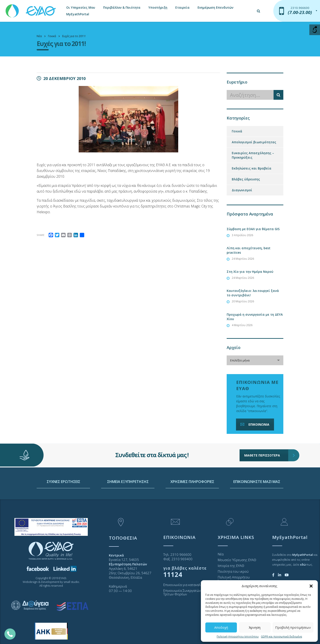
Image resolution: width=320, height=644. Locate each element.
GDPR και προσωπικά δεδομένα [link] (281, 637)
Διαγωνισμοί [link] (242, 190)
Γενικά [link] (237, 131)
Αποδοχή (221, 627)
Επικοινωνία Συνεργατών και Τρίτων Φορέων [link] (185, 592)
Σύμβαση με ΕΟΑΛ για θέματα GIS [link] (253, 229)
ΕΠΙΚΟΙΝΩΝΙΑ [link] (254, 424)
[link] (31, 9)
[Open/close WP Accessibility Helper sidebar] (315, 30)
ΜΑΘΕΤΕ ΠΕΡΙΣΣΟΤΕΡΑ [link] (266, 439)
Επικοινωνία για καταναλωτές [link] (186, 585)
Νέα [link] (221, 554)
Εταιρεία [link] (182, 7)
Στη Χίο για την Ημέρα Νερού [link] (250, 272)
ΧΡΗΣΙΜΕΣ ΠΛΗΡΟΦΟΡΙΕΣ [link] (192, 504)
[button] (311, 586)
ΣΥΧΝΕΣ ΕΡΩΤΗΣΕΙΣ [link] (63, 504)
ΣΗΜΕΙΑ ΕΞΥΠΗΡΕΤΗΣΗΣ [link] (128, 504)
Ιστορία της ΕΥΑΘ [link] (231, 566)
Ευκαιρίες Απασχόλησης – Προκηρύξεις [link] (253, 155)
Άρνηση (255, 627)
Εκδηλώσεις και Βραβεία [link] (252, 168)
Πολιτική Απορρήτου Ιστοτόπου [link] (238, 637)
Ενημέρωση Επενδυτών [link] (215, 7)
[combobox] (255, 360)
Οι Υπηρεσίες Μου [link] (81, 7)
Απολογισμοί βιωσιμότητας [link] (254, 142)
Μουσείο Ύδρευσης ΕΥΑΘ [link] (237, 560)
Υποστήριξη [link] (158, 7)
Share (41, 235)
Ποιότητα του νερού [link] (233, 571)
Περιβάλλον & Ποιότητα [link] (122, 7)
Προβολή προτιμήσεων (293, 627)
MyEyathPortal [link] (78, 14)
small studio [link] (71, 582)
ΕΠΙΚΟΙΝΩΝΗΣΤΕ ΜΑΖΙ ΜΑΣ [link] (257, 504)
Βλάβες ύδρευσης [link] (246, 179)
